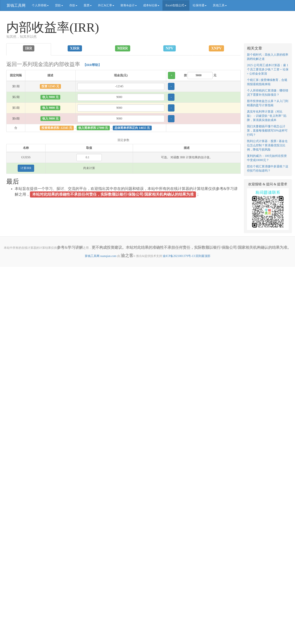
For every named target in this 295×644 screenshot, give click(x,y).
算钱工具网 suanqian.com (101, 256)
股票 (88, 5)
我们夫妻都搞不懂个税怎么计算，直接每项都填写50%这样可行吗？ (267, 131)
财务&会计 (129, 5)
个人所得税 (40, 5)
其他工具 (220, 5)
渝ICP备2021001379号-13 (179, 256)
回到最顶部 (203, 256)
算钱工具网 (16, 5)
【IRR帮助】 (92, 65)
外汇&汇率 (106, 5)
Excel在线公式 (176, 5)
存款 (73, 5)
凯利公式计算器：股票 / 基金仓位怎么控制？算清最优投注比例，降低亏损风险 (267, 145)
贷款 (59, 5)
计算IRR (26, 168)
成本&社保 (151, 5)
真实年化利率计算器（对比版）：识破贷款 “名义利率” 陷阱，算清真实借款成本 (267, 116)
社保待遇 (200, 5)
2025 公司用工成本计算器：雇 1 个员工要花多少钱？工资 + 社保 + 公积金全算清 (268, 69)
